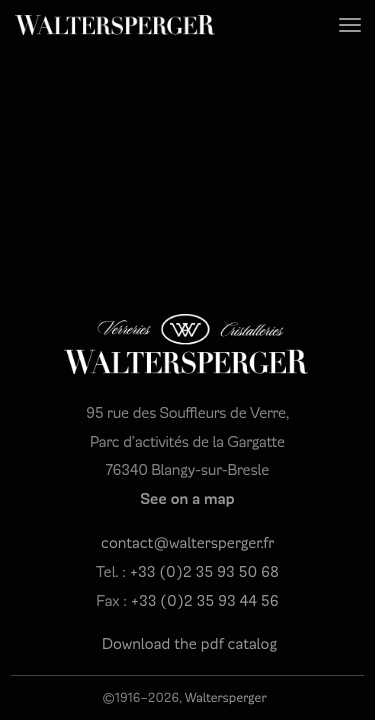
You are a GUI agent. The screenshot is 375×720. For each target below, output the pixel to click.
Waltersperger (225, 698)
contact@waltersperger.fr (187, 544)
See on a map (187, 500)
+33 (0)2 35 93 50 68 (204, 573)
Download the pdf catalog (189, 645)
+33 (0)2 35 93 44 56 (205, 602)
